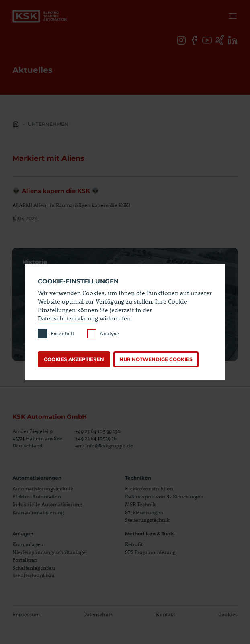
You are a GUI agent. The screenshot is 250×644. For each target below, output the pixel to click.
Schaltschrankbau (34, 575)
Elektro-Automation (37, 496)
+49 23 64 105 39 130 (98, 431)
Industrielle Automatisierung (47, 504)
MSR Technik (140, 504)
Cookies (228, 614)
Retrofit (134, 544)
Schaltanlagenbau (34, 568)
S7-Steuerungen (144, 512)
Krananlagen (28, 544)
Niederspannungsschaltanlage (49, 552)
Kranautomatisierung (38, 512)
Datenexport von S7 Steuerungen (164, 496)
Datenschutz (98, 614)
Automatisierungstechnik (43, 488)
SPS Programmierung (150, 552)
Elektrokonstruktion (149, 488)
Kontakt (165, 614)
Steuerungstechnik (147, 520)
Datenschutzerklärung (68, 318)
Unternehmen (48, 124)
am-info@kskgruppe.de (104, 445)
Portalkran (25, 560)
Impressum (26, 614)
